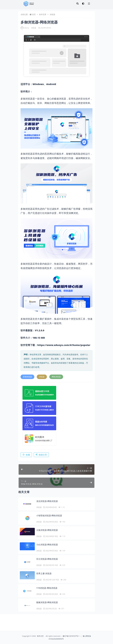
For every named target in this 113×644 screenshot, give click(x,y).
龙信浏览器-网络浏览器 (47, 501)
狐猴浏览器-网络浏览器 (47, 602)
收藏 (26, 455)
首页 (34, 14)
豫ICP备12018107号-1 (71, 636)
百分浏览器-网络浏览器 (47, 559)
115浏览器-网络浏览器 (47, 588)
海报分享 (41, 455)
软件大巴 (40, 636)
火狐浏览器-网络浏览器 (47, 530)
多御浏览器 (27, 377)
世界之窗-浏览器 (44, 573)
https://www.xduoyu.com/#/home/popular (64, 345)
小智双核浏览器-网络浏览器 (49, 515)
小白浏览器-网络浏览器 (47, 545)
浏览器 (52, 14)
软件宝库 (43, 14)
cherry (25, 28)
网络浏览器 (56, 377)
